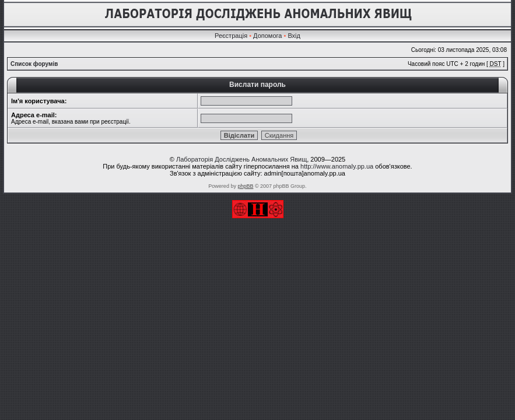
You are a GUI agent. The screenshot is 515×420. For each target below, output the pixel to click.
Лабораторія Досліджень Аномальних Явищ (241, 159)
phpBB (245, 186)
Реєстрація (231, 36)
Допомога (267, 36)
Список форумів (34, 64)
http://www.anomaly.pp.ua (337, 166)
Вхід (294, 36)
